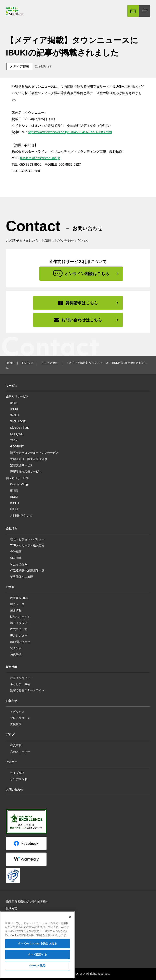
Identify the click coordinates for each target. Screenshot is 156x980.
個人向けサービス (17, 478)
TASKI (14, 440)
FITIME (15, 509)
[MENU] (144, 11)
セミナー (12, 762)
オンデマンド (19, 779)
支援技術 (16, 724)
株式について (19, 629)
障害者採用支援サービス (26, 471)
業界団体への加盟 (22, 577)
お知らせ (27, 363)
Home (10, 363)
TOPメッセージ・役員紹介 (27, 545)
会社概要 (16, 552)
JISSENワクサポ (21, 516)
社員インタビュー (22, 678)
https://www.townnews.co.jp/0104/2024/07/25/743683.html (70, 132)
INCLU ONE (18, 421)
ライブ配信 (17, 773)
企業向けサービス (17, 396)
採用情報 (12, 667)
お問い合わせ (14, 790)
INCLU (14, 415)
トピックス (17, 712)
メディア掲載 (19, 66)
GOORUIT (17, 446)
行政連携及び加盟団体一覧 (27, 570)
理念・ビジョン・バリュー (27, 539)
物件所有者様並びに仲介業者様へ (27, 902)
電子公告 (16, 648)
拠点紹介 (16, 558)
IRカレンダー (19, 635)
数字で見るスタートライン (27, 690)
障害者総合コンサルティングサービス (34, 453)
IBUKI (14, 409)
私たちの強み (19, 564)
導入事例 (16, 745)
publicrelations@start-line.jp (40, 158)
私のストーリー (20, 752)
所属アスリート (16, 915)
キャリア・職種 (20, 684)
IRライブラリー (20, 623)
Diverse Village (20, 428)
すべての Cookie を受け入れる (37, 950)
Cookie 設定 (37, 972)
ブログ (10, 734)
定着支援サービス (22, 465)
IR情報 (10, 587)
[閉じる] (70, 923)
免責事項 (16, 654)
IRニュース (17, 604)
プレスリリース (20, 718)
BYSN (14, 403)
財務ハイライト (20, 617)
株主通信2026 (19, 598)
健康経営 (12, 908)
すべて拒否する (38, 961)
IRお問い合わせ (20, 642)
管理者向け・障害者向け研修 (29, 459)
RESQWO (17, 434)
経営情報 (16, 610)
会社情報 (12, 528)
